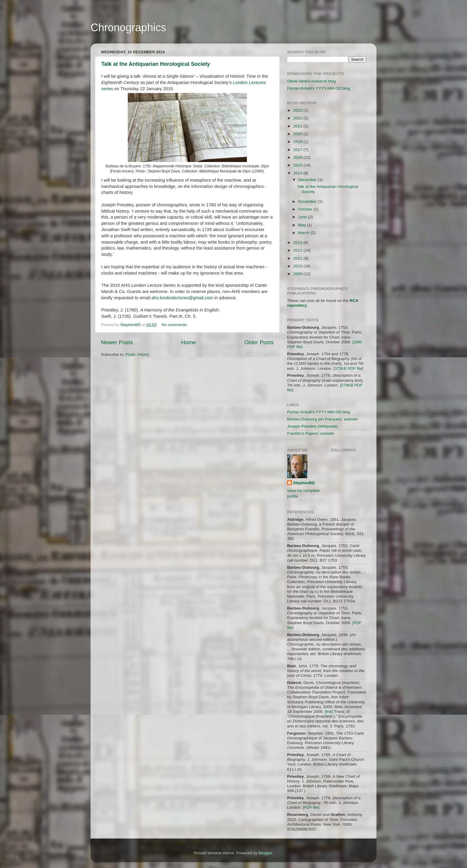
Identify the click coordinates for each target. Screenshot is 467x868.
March (304, 233)
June (303, 217)
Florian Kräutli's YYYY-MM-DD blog (319, 88)
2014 (298, 173)
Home (189, 342)
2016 (298, 157)
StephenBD (304, 483)
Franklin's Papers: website (310, 433)
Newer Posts (117, 342)
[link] (329, 712)
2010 (298, 266)
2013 (298, 243)
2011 (298, 258)
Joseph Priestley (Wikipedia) (312, 426)
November (308, 201)
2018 (298, 142)
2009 (298, 274)
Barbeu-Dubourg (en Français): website (322, 419)
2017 (298, 150)
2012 (298, 250)
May (302, 225)
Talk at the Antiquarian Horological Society (156, 64)
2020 (298, 134)
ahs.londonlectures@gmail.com (182, 298)
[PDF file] (311, 807)
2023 (298, 110)
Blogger (265, 853)
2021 (298, 126)
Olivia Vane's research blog (311, 81)
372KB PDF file (348, 368)
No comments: (175, 325)
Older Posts (259, 342)
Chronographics (128, 28)
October (306, 209)
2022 (298, 118)
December (308, 180)
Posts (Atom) (137, 354)
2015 (298, 165)
